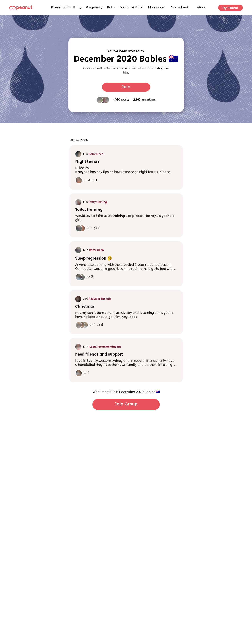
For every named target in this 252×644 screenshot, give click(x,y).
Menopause (157, 8)
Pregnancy (94, 8)
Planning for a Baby (66, 8)
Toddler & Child (132, 8)
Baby (111, 8)
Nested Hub (180, 8)
